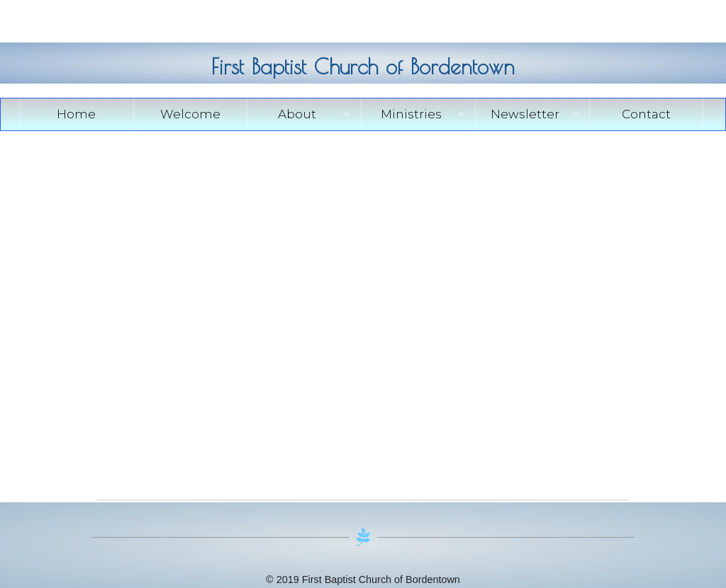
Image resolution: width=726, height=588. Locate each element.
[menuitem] (77, 114)
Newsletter (525, 114)
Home (76, 114)
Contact (646, 114)
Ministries (411, 114)
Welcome (190, 114)
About (297, 114)
